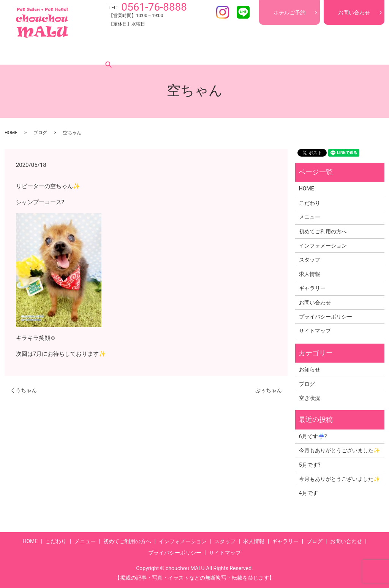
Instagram (223, 12)
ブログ (333, 53)
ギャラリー (301, 53)
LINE (243, 12)
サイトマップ (315, 331)
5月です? (310, 465)
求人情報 (267, 53)
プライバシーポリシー (326, 317)
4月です (308, 493)
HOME (25, 53)
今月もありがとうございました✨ (339, 450)
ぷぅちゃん (269, 390)
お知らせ (310, 369)
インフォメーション (190, 53)
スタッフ (235, 53)
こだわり (54, 53)
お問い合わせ (354, 13)
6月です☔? (313, 436)
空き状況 (310, 398)
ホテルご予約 (289, 13)
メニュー (86, 53)
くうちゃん (24, 390)
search (357, 53)
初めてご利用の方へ (131, 53)
